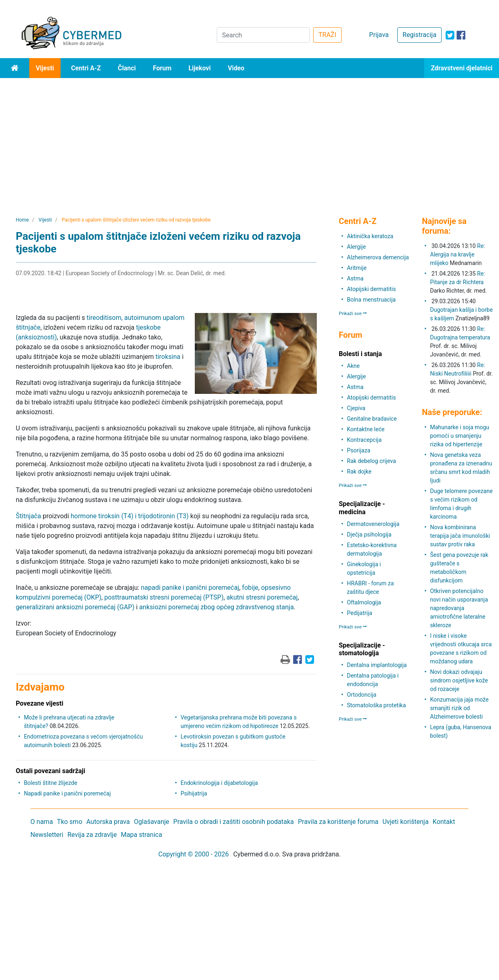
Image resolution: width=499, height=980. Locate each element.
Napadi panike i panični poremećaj (68, 793)
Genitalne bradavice (372, 419)
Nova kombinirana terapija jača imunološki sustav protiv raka (460, 536)
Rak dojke (359, 472)
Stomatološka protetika (376, 705)
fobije (250, 588)
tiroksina (168, 357)
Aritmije (357, 268)
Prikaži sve (353, 313)
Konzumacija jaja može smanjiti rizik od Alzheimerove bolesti (460, 708)
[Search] (263, 35)
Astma (355, 278)
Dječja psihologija (369, 535)
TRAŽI (327, 35)
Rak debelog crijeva (372, 461)
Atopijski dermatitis (371, 289)
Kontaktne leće (366, 429)
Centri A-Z (86, 68)
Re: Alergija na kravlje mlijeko (458, 254)
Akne (353, 366)
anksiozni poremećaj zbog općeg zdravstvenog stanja (216, 607)
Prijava (379, 35)
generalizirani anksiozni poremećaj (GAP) (75, 607)
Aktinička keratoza (370, 236)
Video (236, 68)
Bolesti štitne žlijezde (51, 783)
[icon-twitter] (450, 35)
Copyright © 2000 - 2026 (193, 854)
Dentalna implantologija (377, 665)
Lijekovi (200, 68)
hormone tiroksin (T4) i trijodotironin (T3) (130, 516)
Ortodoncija (362, 695)
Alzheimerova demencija (378, 257)
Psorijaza (359, 450)
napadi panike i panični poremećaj (190, 588)
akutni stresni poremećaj (262, 597)
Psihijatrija (194, 793)
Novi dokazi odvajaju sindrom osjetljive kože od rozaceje (459, 680)
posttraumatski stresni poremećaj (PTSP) (164, 597)
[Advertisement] (250, 139)
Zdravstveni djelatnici (462, 68)
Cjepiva (356, 408)
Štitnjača (28, 516)
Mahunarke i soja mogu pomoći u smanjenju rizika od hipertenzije (460, 436)
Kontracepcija (364, 440)
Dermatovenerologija (373, 524)
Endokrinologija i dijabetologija (219, 783)
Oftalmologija (364, 602)
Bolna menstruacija (371, 300)
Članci (127, 68)
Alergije (356, 247)
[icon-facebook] (461, 35)
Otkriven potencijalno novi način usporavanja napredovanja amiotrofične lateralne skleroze (459, 608)
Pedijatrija (360, 613)
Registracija (419, 35)
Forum (162, 68)
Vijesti (45, 68)
